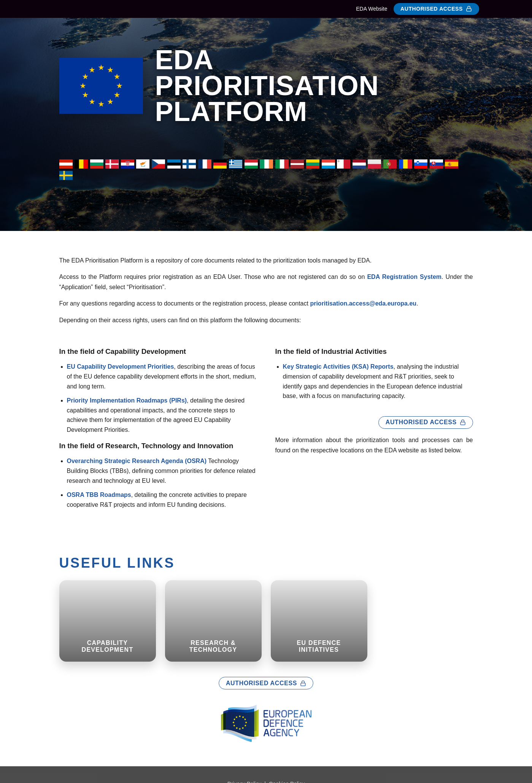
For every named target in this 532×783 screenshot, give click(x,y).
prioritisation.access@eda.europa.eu (363, 303)
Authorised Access (436, 9)
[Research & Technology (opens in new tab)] (213, 621)
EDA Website (372, 9)
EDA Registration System (404, 277)
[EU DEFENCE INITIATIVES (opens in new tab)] (319, 621)
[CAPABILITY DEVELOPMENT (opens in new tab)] (108, 621)
